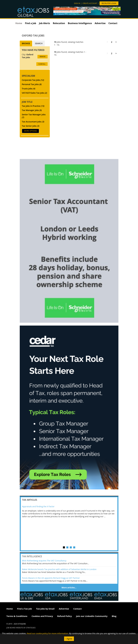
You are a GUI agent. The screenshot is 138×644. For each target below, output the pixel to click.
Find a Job (31, 23)
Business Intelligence (80, 23)
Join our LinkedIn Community (92, 616)
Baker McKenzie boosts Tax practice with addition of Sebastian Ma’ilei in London (59, 569)
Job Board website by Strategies (21, 628)
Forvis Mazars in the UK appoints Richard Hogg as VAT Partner (51, 578)
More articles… (69, 588)
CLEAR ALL (42, 64)
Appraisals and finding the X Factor (38, 506)
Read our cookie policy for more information (48, 633)
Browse (26, 43)
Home (19, 23)
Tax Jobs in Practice (33, 106)
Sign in (77, 3)
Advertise (100, 23)
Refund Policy (64, 616)
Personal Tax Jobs (32, 84)
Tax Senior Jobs (31, 126)
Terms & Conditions (17, 616)
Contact (113, 23)
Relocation (59, 23)
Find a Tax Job (24, 609)
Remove (42, 57)
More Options (31, 131)
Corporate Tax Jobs (33, 80)
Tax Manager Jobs (32, 110)
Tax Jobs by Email (45, 609)
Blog (114, 616)
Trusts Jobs (29, 89)
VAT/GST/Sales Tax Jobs (35, 93)
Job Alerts (44, 23)
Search (39, 43)
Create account (90, 3)
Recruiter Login (109, 3)
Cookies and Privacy (42, 616)
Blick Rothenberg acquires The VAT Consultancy (44, 561)
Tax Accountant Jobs (33, 122)
